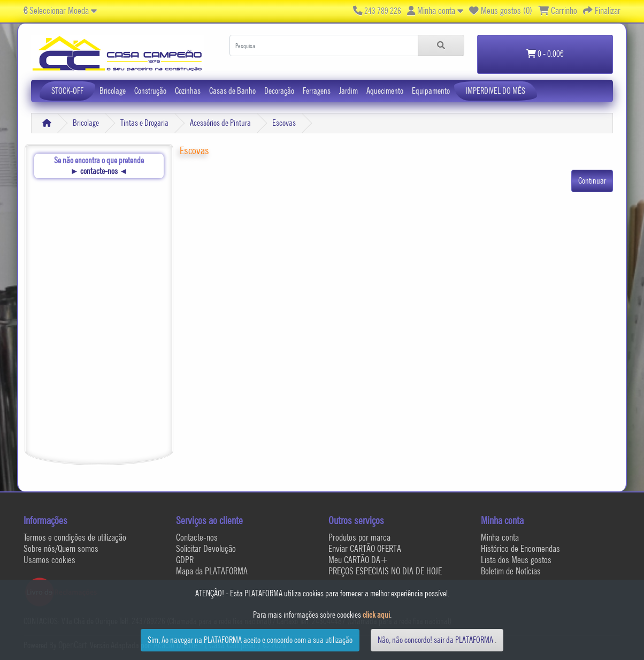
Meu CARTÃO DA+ (358, 560)
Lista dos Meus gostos (516, 560)
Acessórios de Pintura (220, 123)
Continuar (592, 181)
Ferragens (317, 91)
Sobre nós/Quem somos (61, 548)
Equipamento (431, 91)
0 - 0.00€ (545, 54)
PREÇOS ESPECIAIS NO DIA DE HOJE (385, 571)
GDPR (185, 560)
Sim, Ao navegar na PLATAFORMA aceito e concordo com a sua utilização (250, 640)
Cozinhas (188, 91)
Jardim (348, 91)
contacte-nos (99, 171)
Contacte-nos (197, 537)
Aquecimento (385, 91)
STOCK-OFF (67, 91)
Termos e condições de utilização (75, 537)
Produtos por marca (359, 537)
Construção (150, 91)
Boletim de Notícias (511, 571)
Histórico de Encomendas (520, 548)
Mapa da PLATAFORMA (212, 571)
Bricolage (113, 91)
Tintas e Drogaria (144, 123)
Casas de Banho (232, 91)
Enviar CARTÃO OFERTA (365, 548)
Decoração (279, 91)
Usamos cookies (49, 560)
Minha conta (500, 537)
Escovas (284, 123)
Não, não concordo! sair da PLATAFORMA (435, 640)
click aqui (376, 615)
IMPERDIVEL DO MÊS (496, 91)
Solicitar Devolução (206, 548)
